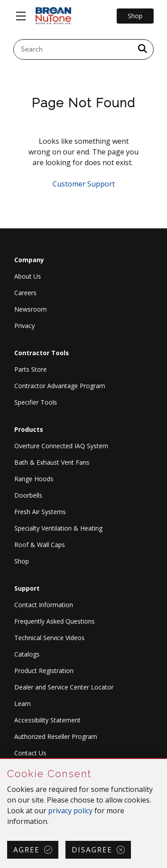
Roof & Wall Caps (40, 545)
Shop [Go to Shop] (135, 16)
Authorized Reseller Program (56, 736)
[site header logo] (53, 16)
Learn (22, 704)
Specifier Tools (36, 402)
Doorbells (28, 495)
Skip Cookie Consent (1, 759)
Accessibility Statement (47, 720)
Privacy (24, 326)
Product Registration (44, 671)
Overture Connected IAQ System (61, 446)
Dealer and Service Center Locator (64, 687)
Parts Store (31, 369)
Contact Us (30, 753)
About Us (28, 276)
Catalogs (27, 654)
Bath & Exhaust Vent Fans (52, 462)
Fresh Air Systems (40, 512)
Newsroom (31, 309)
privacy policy (70, 811)
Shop (22, 561)
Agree (26, 850)
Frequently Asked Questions (55, 621)
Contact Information (44, 605)
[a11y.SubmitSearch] (143, 49)
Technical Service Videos (49, 638)
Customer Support (84, 184)
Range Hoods (34, 479)
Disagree (92, 850)
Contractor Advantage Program (60, 386)
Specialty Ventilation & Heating (58, 528)
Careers (25, 293)
